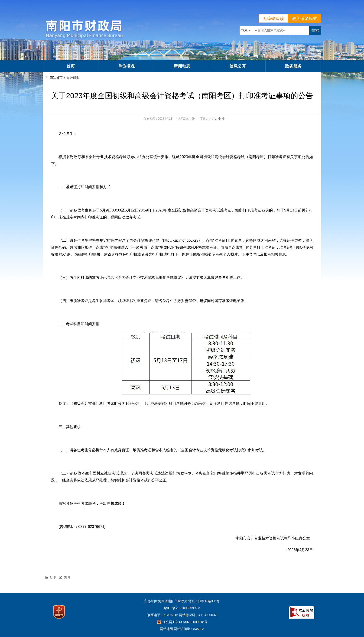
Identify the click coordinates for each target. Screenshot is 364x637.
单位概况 (126, 66)
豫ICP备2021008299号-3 (182, 608)
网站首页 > (58, 78)
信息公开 (238, 66)
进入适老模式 (305, 19)
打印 (53, 577)
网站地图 (166, 629)
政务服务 (293, 66)
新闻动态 (182, 66)
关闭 (67, 577)
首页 (71, 66)
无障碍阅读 (273, 19)
